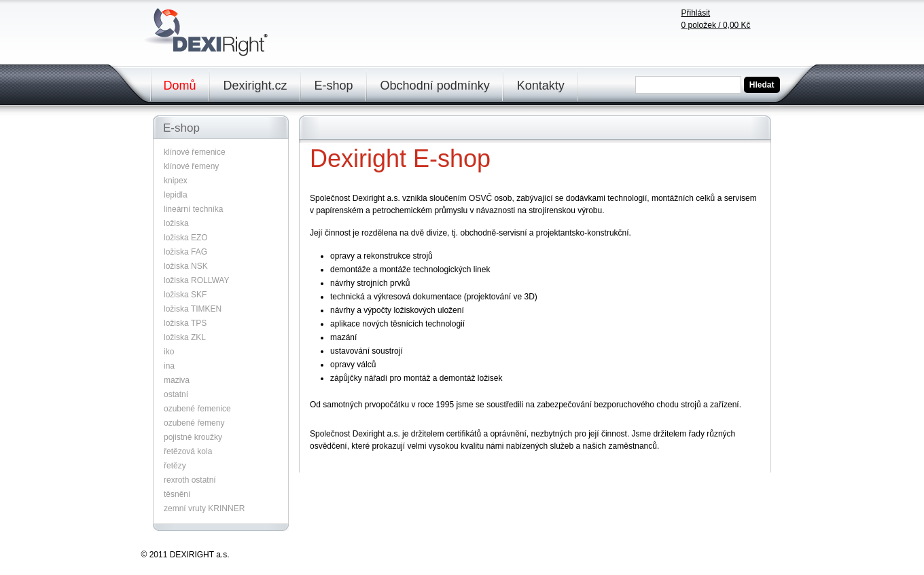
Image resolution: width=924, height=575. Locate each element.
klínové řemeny (191, 166)
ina (169, 366)
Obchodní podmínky (435, 86)
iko (169, 352)
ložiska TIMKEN (193, 309)
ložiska (176, 223)
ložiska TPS (185, 323)
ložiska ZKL (185, 337)
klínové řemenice (195, 152)
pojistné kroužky (193, 437)
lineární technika (193, 209)
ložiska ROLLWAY (196, 280)
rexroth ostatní (190, 480)
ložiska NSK (186, 266)
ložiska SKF (185, 295)
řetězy (175, 466)
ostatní (176, 394)
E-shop (334, 86)
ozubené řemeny (194, 423)
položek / (716, 25)
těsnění (177, 494)
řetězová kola (188, 451)
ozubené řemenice (197, 409)
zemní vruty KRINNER (204, 508)
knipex (176, 181)
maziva (177, 380)
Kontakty (541, 86)
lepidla (176, 195)
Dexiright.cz (255, 86)
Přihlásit (696, 13)
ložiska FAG (185, 252)
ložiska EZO (186, 238)
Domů (180, 86)
